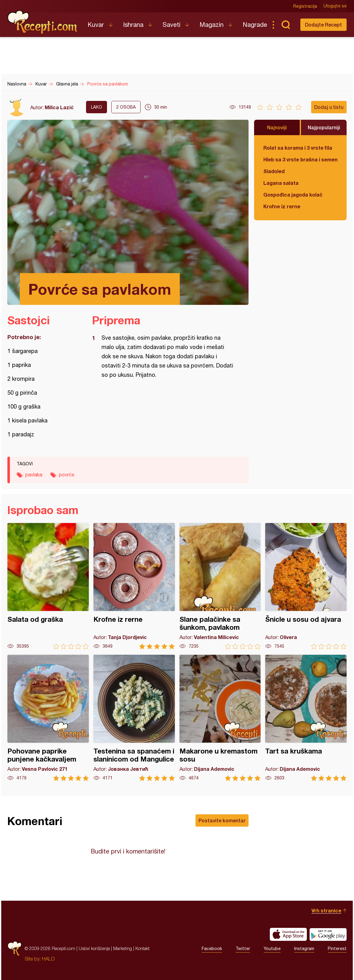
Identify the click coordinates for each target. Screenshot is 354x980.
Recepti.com (43, 22)
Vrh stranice (326, 910)
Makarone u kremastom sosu (220, 718)
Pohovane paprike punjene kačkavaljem (48, 718)
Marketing (123, 948)
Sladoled (274, 171)
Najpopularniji (324, 127)
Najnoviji (277, 127)
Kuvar (96, 25)
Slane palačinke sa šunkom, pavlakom (220, 586)
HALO (48, 959)
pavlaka (34, 475)
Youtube (272, 949)
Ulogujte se (335, 6)
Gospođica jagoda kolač (293, 195)
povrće (67, 475)
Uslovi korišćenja (94, 948)
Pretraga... (286, 25)
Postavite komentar (222, 820)
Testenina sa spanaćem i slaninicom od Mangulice (134, 718)
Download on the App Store (288, 934)
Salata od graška (48, 586)
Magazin (212, 25)
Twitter (243, 949)
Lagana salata (281, 183)
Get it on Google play (328, 934)
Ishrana (133, 25)
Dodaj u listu (329, 107)
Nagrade (255, 25)
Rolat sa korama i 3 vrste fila (298, 148)
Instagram (304, 949)
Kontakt (142, 948)
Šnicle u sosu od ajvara (306, 586)
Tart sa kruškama (306, 718)
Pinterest (337, 949)
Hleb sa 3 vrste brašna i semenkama (300, 159)
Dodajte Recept (323, 25)
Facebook (212, 949)
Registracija (305, 6)
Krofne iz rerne (282, 206)
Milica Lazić (59, 107)
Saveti (171, 25)
